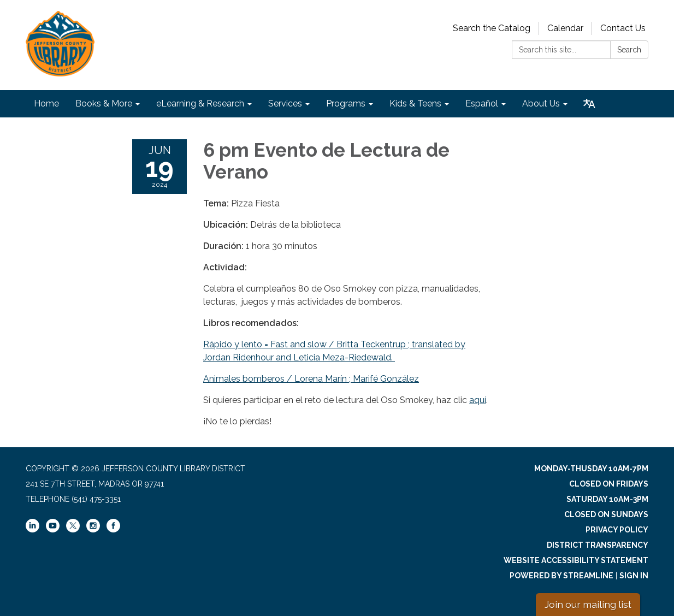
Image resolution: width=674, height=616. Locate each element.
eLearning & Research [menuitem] (200, 103)
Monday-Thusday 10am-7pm (591, 469)
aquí (478, 400)
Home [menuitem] (46, 103)
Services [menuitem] (285, 103)
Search (629, 50)
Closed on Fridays (609, 484)
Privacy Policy (617, 530)
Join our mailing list (588, 604)
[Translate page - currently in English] (589, 104)
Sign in (634, 576)
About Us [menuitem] (541, 103)
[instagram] (93, 530)
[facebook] (113, 530)
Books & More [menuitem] (104, 103)
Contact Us (623, 28)
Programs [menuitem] (346, 103)
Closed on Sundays (606, 514)
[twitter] (73, 526)
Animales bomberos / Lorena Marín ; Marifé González (311, 379)
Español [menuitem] (482, 103)
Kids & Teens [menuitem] (415, 103)
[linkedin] (32, 530)
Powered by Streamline (561, 576)
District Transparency (598, 545)
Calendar (565, 28)
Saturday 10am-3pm (607, 499)
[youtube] (53, 530)
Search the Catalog (492, 28)
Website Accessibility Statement (576, 560)
